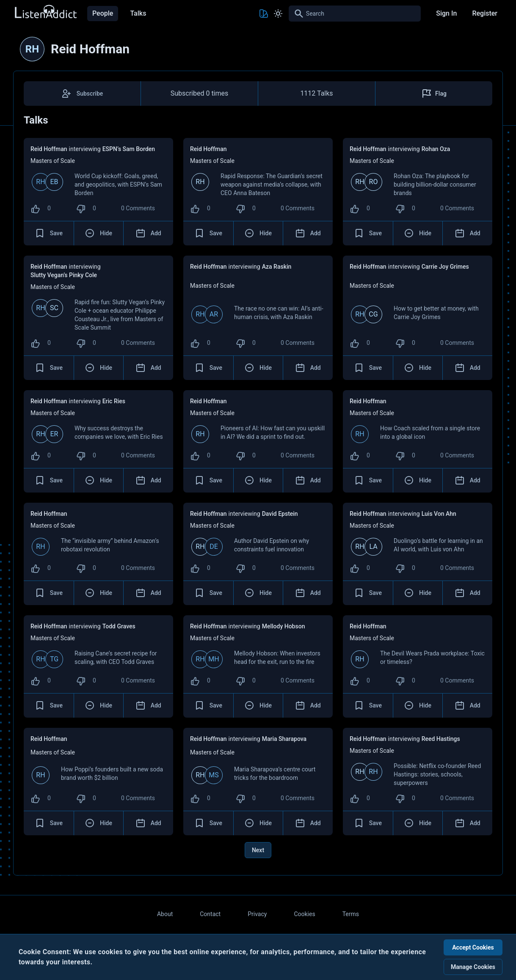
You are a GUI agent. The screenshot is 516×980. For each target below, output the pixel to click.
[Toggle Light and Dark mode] (278, 14)
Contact (210, 914)
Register (485, 13)
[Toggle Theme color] (264, 14)
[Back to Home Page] (45, 12)
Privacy (257, 914)
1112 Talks (316, 93)
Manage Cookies (473, 967)
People (103, 13)
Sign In (446, 13)
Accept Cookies (473, 947)
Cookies (304, 914)
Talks (138, 13)
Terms (351, 914)
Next (258, 850)
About (165, 914)
